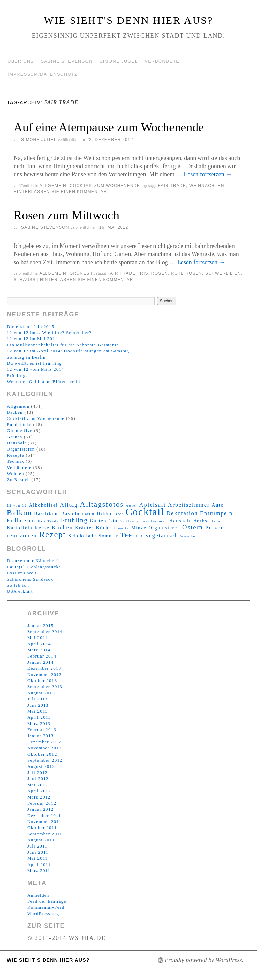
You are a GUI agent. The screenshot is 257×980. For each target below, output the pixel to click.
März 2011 (39, 871)
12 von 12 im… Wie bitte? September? (49, 333)
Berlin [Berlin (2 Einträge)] (88, 514)
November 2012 (44, 748)
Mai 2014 (38, 638)
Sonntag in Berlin (26, 357)
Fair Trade (172, 186)
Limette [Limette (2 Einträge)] (121, 528)
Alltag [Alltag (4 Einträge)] (69, 505)
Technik (16, 461)
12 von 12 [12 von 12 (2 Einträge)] (17, 505)
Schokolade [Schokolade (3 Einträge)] (82, 536)
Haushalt (17, 443)
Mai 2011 (37, 858)
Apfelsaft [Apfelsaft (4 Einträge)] (153, 505)
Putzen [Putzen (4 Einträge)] (215, 528)
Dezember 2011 (44, 815)
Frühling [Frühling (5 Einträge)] (74, 520)
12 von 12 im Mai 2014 (32, 339)
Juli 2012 (37, 772)
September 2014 (45, 631)
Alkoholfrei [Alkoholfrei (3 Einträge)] (43, 505)
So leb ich (18, 585)
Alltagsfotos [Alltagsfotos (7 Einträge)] (102, 504)
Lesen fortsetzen (208, 174)
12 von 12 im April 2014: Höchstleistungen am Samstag (68, 351)
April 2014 (39, 644)
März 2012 (39, 797)
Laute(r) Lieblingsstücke (34, 567)
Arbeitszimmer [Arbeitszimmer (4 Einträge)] (189, 505)
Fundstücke (19, 424)
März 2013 (39, 723)
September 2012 (45, 760)
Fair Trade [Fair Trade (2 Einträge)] (48, 521)
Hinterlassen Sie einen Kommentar (60, 192)
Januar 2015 (40, 625)
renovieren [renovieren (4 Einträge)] (22, 535)
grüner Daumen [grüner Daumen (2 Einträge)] (152, 521)
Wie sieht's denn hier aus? (129, 20)
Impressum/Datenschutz (42, 74)
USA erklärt (20, 591)
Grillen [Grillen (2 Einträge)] (127, 521)
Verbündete (162, 61)
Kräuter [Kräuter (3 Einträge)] (84, 528)
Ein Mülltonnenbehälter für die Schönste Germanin (63, 345)
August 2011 (41, 840)
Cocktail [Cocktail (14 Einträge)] (145, 512)
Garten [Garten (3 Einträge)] (98, 521)
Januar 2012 (40, 809)
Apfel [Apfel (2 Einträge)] (131, 505)
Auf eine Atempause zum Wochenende (109, 127)
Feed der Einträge (47, 901)
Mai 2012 (38, 785)
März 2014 (39, 650)
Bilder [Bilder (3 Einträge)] (104, 514)
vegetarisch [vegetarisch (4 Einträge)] (162, 535)
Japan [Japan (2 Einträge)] (217, 521)
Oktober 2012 (42, 754)
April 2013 (39, 717)
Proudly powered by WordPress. (204, 960)
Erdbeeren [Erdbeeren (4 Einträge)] (21, 520)
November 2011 (44, 821)
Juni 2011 (38, 852)
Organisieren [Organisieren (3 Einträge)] (164, 528)
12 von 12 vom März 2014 (35, 369)
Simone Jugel (119, 61)
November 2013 (44, 674)
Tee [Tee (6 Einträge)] (126, 535)
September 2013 (45, 687)
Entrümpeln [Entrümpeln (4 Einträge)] (216, 513)
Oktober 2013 (42, 681)
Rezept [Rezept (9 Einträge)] (53, 534)
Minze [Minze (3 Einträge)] (139, 528)
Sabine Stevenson (67, 61)
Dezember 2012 (44, 742)
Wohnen (16, 473)
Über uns (21, 61)
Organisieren (21, 449)
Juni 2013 (38, 705)
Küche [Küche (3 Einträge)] (103, 528)
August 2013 (41, 693)
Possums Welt (22, 573)
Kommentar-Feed (46, 907)
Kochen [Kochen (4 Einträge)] (62, 528)
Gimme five (20, 431)
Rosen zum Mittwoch (66, 215)
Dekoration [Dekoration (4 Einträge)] (182, 513)
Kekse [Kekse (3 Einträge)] (42, 528)
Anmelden (38, 895)
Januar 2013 (40, 736)
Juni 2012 (38, 779)
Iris (143, 273)
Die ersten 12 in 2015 (31, 326)
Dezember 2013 (44, 668)
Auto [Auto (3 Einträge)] (218, 505)
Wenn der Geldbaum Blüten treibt (44, 382)
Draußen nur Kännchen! (33, 561)
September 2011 (45, 834)
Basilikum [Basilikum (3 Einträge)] (47, 514)
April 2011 (39, 864)
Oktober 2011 (42, 828)
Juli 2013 (37, 699)
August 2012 (41, 766)
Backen (15, 412)
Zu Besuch (18, 480)
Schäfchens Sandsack (30, 579)
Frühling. (17, 375)
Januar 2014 (40, 662)
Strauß (25, 280)
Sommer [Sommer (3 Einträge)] (108, 536)
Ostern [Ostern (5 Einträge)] (193, 527)
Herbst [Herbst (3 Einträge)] (201, 521)
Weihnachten (207, 186)
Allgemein (53, 186)
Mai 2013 (38, 711)
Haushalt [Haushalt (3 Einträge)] (180, 521)
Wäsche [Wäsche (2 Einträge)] (188, 536)
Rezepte (16, 455)
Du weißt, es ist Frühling (34, 363)
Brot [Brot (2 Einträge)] (119, 514)
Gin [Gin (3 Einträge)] (113, 521)
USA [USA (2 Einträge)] (139, 536)
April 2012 (39, 791)
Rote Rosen (187, 273)
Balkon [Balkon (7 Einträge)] (19, 513)
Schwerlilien (223, 273)
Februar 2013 (42, 730)
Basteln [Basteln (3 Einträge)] (71, 514)
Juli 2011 (37, 846)
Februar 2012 (42, 803)
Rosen (160, 273)
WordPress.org (43, 913)
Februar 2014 (42, 656)
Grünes (80, 273)
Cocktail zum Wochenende (105, 186)
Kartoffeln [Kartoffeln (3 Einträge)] (20, 528)
